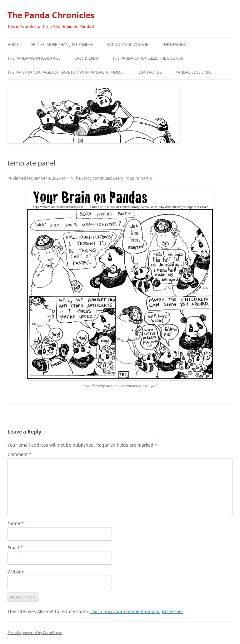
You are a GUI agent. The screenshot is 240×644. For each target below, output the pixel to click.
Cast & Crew (87, 58)
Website (16, 572)
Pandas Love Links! (194, 72)
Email (15, 548)
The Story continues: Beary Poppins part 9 (113, 178)
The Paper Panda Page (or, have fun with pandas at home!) (66, 72)
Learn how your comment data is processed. (137, 611)
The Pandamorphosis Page (34, 58)
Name (16, 523)
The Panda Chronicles (51, 15)
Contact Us (150, 72)
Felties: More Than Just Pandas (62, 45)
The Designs (174, 45)
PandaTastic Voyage (128, 45)
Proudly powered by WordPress (35, 633)
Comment (20, 454)
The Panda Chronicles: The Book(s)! (148, 58)
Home (13, 45)
